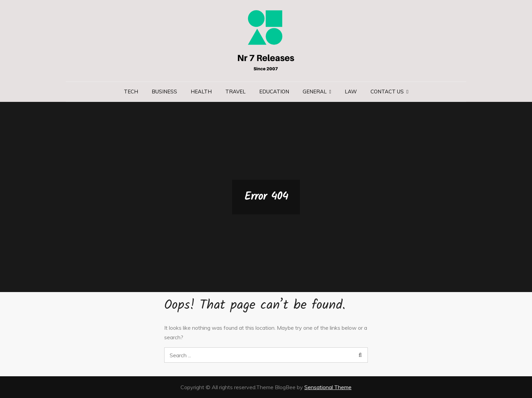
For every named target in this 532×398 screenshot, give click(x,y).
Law (351, 92)
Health (201, 92)
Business (164, 92)
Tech (131, 92)
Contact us (387, 92)
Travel (235, 92)
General (315, 92)
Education (274, 92)
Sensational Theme (328, 387)
